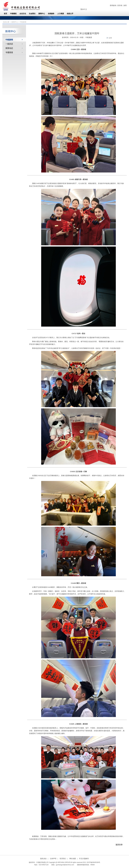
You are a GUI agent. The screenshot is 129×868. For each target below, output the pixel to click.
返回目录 (119, 845)
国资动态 (9, 48)
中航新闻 (9, 40)
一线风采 (9, 44)
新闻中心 (15, 22)
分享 (109, 38)
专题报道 (9, 52)
